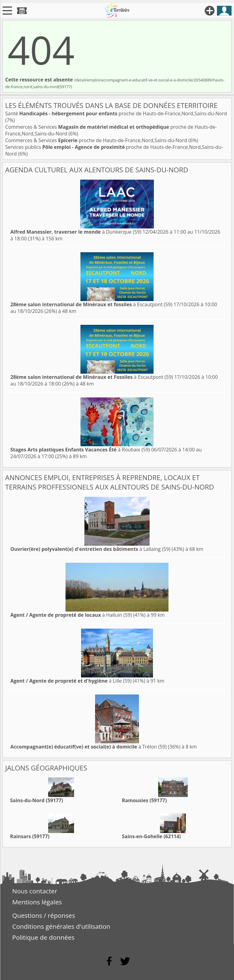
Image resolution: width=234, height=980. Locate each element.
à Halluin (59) (71, 615)
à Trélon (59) (89, 747)
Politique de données (43, 937)
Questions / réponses (44, 915)
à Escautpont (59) (91, 304)
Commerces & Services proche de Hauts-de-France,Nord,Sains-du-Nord (97, 140)
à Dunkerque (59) (76, 232)
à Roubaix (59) (80, 450)
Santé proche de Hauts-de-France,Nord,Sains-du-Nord (116, 113)
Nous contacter (35, 891)
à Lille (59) (71, 681)
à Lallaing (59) (90, 549)
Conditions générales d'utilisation (61, 926)
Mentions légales (37, 902)
